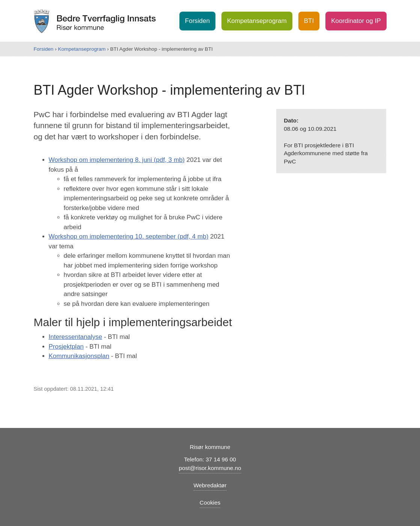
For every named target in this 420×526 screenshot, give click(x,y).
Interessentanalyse (76, 337)
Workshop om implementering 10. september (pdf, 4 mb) (129, 237)
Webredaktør (210, 485)
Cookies (210, 503)
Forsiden (197, 21)
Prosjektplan (66, 347)
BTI (309, 21)
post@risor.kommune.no (210, 468)
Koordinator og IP (356, 21)
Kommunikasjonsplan (79, 356)
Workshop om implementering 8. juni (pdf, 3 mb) (117, 160)
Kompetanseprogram (257, 21)
